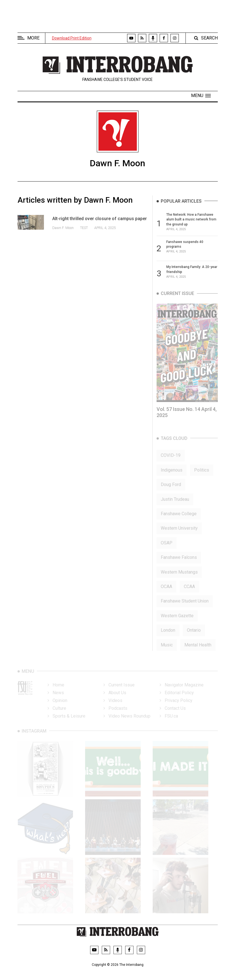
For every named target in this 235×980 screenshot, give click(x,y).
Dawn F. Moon (63, 233)
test (84, 233)
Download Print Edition (72, 38)
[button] (201, 96)
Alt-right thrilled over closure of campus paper (100, 224)
